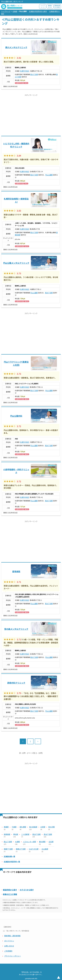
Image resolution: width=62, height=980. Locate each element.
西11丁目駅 (8, 842)
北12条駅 (45, 849)
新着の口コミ (50, 6)
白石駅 (51, 842)
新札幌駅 (23, 827)
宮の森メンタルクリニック (16, 629)
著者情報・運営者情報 (12, 936)
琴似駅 (16, 834)
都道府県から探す (57, 6)
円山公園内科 (16, 416)
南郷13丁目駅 (21, 849)
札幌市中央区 (24, 71)
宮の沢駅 (51, 827)
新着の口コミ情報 (10, 894)
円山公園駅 (49, 175)
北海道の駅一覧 (9, 856)
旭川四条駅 (33, 827)
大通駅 (17, 842)
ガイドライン (9, 941)
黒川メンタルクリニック (16, 47)
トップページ (43, 6)
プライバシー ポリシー (13, 956)
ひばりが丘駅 (34, 849)
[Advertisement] (31, 115)
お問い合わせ (9, 946)
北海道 (15, 11)
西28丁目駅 (34, 175)
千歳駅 (14, 827)
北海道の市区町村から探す (38, 11)
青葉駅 (6, 827)
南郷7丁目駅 (8, 849)
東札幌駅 (42, 842)
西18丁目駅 (34, 74)
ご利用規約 (8, 951)
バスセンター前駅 (29, 842)
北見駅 (43, 827)
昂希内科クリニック (16, 683)
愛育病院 (16, 572)
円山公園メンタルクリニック (16, 263)
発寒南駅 (7, 834)
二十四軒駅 (25, 834)
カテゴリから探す (27, 890)
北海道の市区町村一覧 (12, 862)
